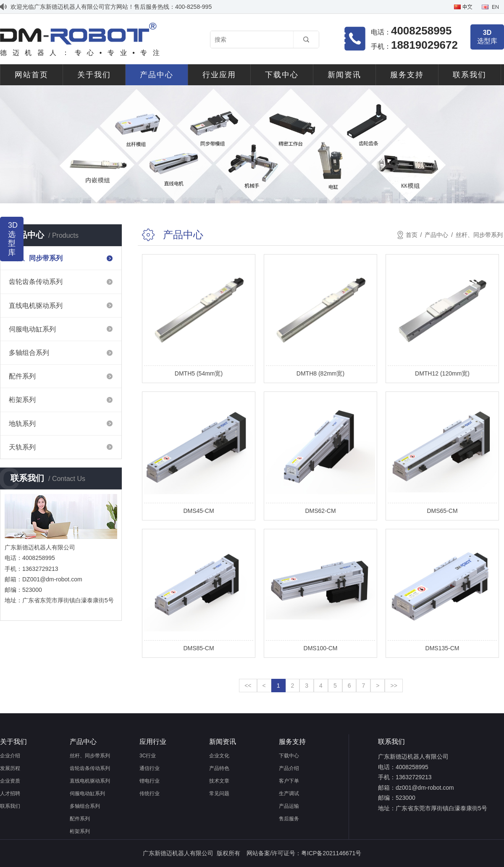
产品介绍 (289, 768)
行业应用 (219, 75)
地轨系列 (22, 424)
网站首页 (31, 75)
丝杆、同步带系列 (36, 258)
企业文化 (219, 756)
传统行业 (150, 793)
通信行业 (150, 768)
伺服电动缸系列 (32, 329)
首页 (412, 235)
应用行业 (153, 742)
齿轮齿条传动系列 (36, 282)
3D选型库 (12, 239)
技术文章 (219, 781)
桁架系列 (22, 400)
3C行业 (148, 756)
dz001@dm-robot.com (425, 788)
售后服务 (289, 819)
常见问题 (219, 793)
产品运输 (289, 806)
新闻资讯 (344, 75)
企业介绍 (10, 756)
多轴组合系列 (29, 353)
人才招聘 (10, 793)
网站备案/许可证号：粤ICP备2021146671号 (304, 853)
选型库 (487, 37)
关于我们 (94, 75)
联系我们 (470, 75)
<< (248, 686)
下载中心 (282, 75)
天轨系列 (22, 447)
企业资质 (10, 781)
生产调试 (289, 793)
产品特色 (219, 768)
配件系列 (22, 376)
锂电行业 (150, 781)
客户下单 (289, 781)
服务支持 (407, 75)
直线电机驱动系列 (36, 306)
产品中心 (157, 75)
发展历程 (10, 768)
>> (394, 686)
